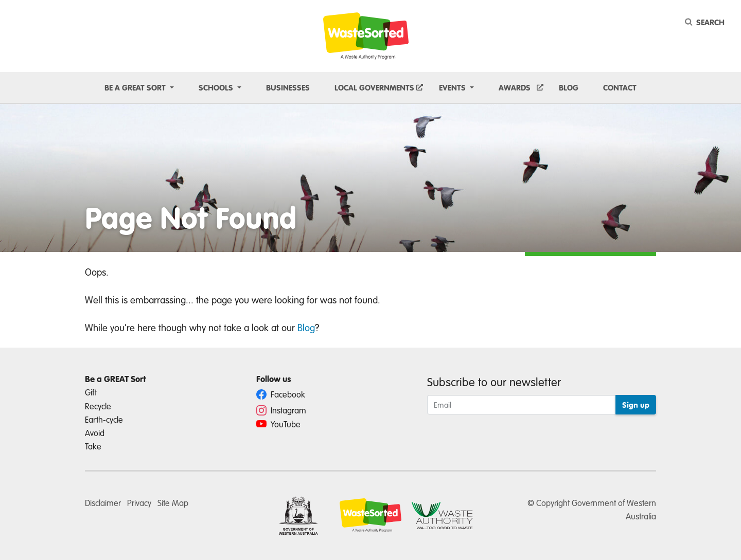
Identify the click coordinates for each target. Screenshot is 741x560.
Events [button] (453, 87)
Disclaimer (103, 503)
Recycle (98, 406)
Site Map (173, 503)
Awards (515, 87)
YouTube (278, 424)
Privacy (139, 503)
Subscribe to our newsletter (494, 382)
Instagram (281, 410)
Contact (620, 87)
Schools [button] (217, 87)
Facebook (281, 394)
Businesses (288, 87)
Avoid (95, 433)
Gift (91, 392)
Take (93, 446)
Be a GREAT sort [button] (136, 87)
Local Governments (374, 87)
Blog (569, 87)
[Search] (707, 22)
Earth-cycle (104, 419)
